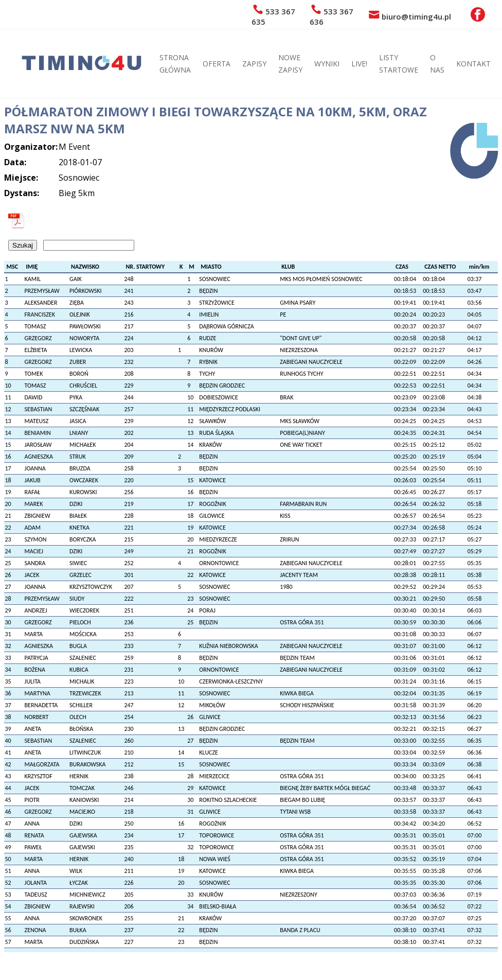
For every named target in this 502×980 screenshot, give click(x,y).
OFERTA (217, 64)
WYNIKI (327, 64)
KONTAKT (473, 64)
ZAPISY (254, 64)
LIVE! (359, 64)
